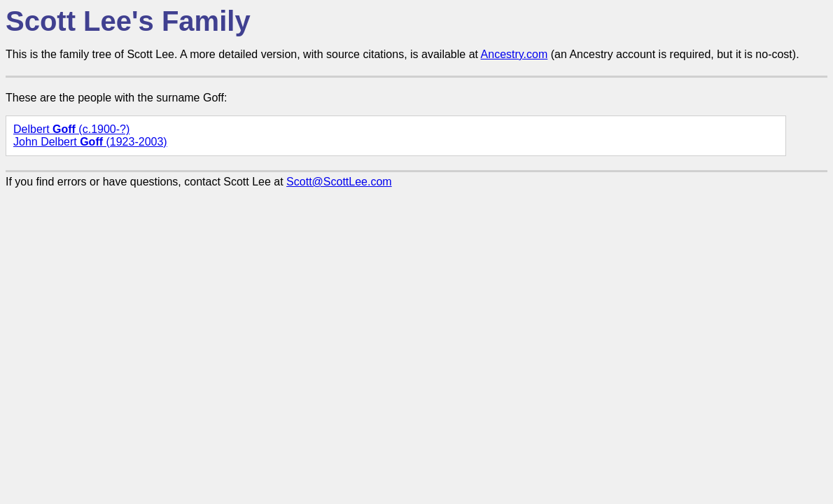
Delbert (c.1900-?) (71, 129)
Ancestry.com (514, 54)
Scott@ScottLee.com (339, 182)
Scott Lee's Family (128, 21)
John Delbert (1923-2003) (90, 142)
